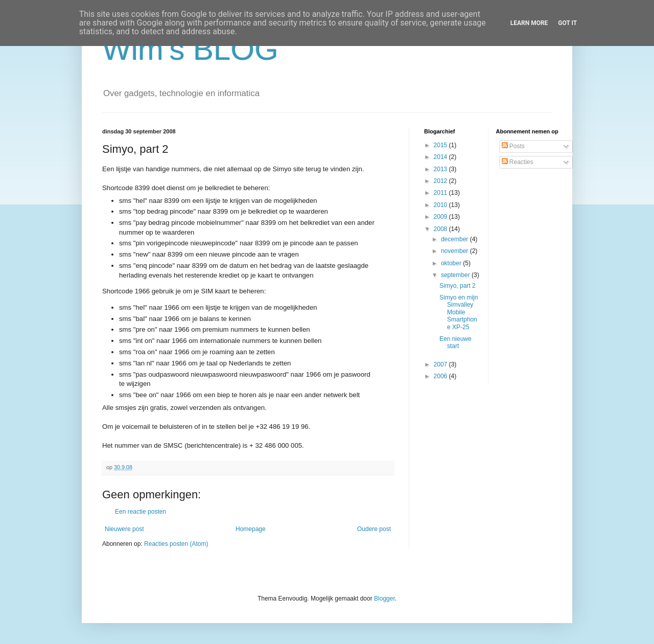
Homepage (251, 529)
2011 (441, 193)
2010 (441, 205)
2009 (441, 217)
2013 (441, 169)
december (456, 239)
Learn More (529, 23)
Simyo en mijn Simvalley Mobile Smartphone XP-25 (459, 312)
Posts (513, 146)
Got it (567, 23)
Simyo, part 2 (458, 286)
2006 (441, 376)
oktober (452, 263)
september (456, 275)
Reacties (518, 162)
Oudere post (374, 529)
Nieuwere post (124, 529)
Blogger (384, 599)
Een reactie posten (141, 512)
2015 (441, 145)
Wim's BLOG (190, 49)
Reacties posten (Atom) (176, 544)
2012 (441, 181)
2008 (441, 229)
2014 (441, 157)
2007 (441, 364)
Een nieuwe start (456, 342)
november (456, 251)
